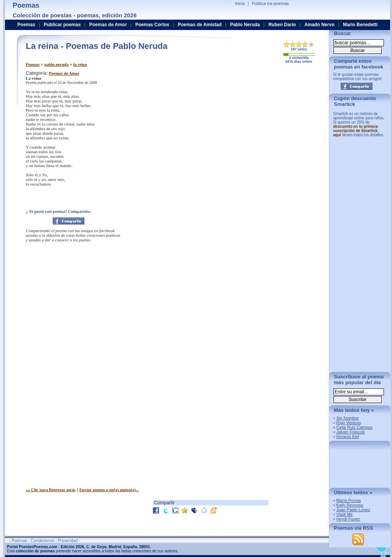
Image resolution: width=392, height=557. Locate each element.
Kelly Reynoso (350, 505)
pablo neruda (56, 64)
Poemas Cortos (152, 25)
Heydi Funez (348, 519)
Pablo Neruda (245, 25)
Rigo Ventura (348, 423)
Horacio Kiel (348, 437)
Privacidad (68, 540)
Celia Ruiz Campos (354, 427)
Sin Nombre (347, 418)
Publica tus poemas (270, 3)
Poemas (33, 64)
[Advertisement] (259, 124)
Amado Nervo (319, 25)
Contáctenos (42, 540)
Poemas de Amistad (200, 25)
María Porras (348, 500)
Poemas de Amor (64, 73)
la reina (80, 64)
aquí (337, 135)
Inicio (240, 3)
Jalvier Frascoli (350, 432)
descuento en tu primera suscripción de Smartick (355, 129)
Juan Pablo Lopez (353, 510)
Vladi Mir (344, 514)
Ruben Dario (282, 25)
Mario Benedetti (360, 25)
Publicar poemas (62, 25)
